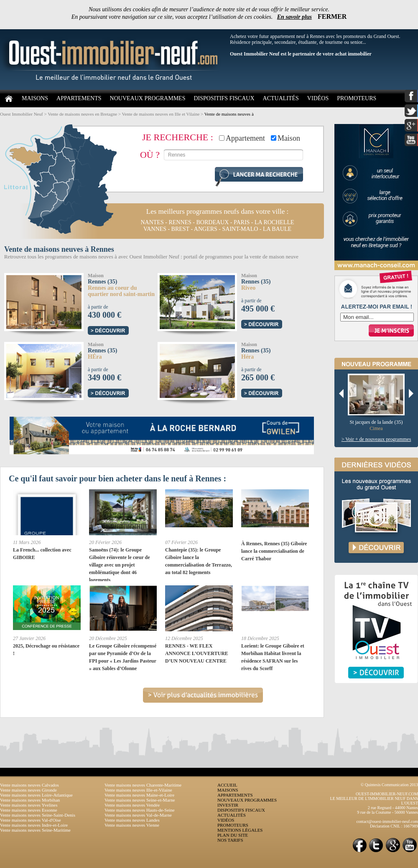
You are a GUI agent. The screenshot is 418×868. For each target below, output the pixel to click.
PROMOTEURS (357, 98)
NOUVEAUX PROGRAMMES (148, 98)
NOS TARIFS (230, 840)
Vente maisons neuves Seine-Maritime (35, 830)
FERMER (332, 16)
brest (180, 229)
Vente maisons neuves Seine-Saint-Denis (38, 815)
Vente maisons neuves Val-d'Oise (31, 820)
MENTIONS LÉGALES (240, 830)
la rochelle (274, 222)
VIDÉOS (318, 98)
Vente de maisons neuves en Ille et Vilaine (161, 114)
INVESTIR (228, 805)
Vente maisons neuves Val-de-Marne (138, 815)
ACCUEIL (227, 785)
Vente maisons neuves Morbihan (30, 800)
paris (242, 222)
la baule (277, 229)
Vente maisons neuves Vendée (132, 805)
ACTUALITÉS (281, 98)
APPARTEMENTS (79, 98)
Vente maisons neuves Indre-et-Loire (34, 825)
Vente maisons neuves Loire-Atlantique (36, 795)
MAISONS (35, 98)
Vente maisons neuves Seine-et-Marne (140, 800)
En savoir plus (294, 17)
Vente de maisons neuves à (229, 114)
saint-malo (240, 229)
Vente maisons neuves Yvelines (29, 805)
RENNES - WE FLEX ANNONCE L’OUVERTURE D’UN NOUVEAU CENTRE (197, 653)
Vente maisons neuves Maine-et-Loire (139, 795)
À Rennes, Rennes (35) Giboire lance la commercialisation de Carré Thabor (274, 551)
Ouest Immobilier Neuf (22, 114)
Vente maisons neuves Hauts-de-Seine (140, 810)
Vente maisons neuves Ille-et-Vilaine (138, 790)
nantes (152, 222)
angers (206, 229)
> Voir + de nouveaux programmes (376, 439)
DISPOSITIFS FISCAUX (224, 98)
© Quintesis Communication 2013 (389, 785)
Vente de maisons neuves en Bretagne (82, 114)
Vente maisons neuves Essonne (29, 810)
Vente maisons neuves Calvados (29, 785)
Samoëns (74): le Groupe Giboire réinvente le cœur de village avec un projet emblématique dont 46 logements (120, 565)
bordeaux (213, 222)
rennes (180, 222)
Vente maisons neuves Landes (132, 820)
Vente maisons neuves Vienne (132, 825)
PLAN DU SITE (233, 835)
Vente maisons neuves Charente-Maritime (143, 785)
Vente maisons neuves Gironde (28, 790)
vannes (155, 229)
